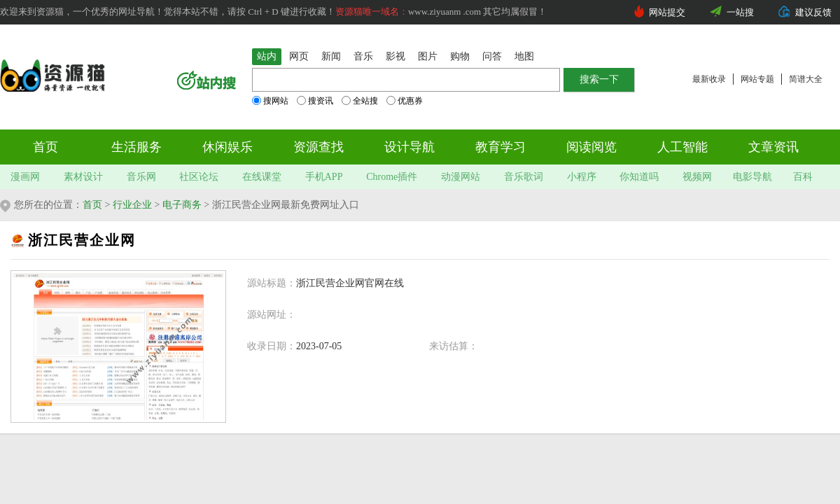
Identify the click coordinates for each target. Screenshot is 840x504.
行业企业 (132, 205)
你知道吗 (639, 177)
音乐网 (141, 177)
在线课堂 (262, 177)
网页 (299, 56)
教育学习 (500, 147)
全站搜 (360, 101)
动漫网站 (461, 177)
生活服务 (136, 147)
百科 (803, 177)
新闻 (331, 56)
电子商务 (182, 205)
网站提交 (667, 12)
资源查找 (318, 147)
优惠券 (405, 101)
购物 (460, 56)
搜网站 (270, 101)
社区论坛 (199, 177)
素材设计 (83, 177)
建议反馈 (813, 12)
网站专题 (757, 79)
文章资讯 (773, 147)
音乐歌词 (524, 177)
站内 (267, 56)
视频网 (697, 177)
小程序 (582, 177)
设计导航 (409, 147)
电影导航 (752, 177)
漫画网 (25, 177)
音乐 (363, 56)
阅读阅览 (591, 147)
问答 (492, 56)
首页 (45, 147)
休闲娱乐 (227, 147)
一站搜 (740, 12)
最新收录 (709, 79)
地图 (524, 56)
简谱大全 (806, 79)
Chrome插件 (392, 177)
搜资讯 (315, 101)
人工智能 (682, 147)
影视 (395, 56)
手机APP (324, 177)
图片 (428, 56)
